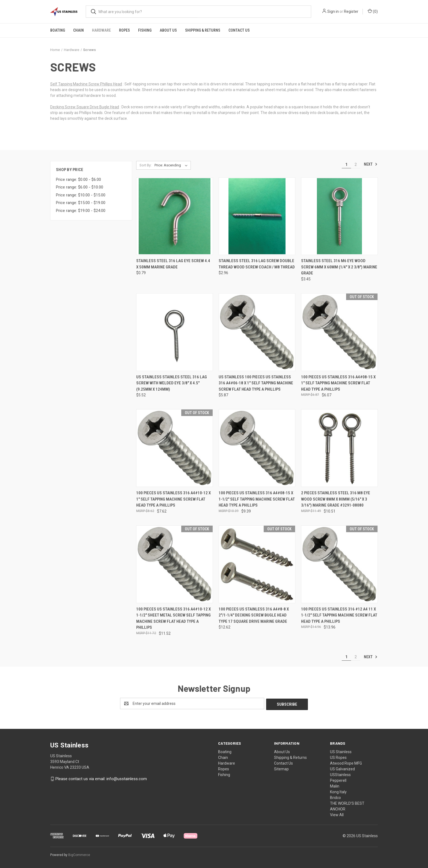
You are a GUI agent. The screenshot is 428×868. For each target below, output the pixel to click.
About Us (168, 30)
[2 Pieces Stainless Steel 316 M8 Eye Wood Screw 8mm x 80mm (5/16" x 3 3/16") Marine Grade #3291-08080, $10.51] (339, 448)
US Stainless (341, 751)
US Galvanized (342, 768)
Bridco (335, 797)
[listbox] (172, 165)
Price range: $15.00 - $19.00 (81, 203)
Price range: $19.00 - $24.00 (81, 211)
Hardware (101, 30)
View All (337, 814)
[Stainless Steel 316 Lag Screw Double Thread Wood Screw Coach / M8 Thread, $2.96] (257, 216)
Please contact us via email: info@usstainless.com (101, 778)
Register (351, 11)
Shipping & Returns (203, 30)
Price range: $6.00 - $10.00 (80, 187)
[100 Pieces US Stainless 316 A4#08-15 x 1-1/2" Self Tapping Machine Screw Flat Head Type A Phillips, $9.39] (257, 448)
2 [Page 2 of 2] (356, 164)
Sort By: (145, 165)
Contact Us (239, 30)
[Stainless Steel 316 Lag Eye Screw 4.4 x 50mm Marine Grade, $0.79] (175, 216)
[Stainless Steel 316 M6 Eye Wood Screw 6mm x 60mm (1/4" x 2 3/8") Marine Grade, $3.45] (339, 216)
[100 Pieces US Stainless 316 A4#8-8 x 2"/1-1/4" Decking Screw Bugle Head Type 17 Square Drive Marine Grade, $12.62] (257, 564)
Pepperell (338, 780)
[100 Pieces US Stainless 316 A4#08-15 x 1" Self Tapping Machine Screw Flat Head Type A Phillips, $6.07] (339, 332)
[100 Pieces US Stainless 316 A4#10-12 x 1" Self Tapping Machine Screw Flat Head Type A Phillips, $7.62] (175, 448)
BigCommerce (79, 854)
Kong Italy (338, 791)
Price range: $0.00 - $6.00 (78, 179)
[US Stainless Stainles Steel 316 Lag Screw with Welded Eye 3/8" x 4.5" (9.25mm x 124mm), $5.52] (175, 332)
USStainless (340, 774)
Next (371, 164)
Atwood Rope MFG (346, 762)
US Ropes (338, 757)
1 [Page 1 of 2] (346, 164)
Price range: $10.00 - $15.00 (81, 195)
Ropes (124, 30)
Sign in (333, 11)
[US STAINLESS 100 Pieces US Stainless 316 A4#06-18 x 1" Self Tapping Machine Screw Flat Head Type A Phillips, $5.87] (257, 332)
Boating (58, 30)
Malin (335, 785)
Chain (78, 30)
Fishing (145, 30)
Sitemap (281, 768)
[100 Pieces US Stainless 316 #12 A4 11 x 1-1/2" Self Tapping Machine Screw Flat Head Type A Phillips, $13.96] (339, 564)
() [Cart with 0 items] (373, 11)
